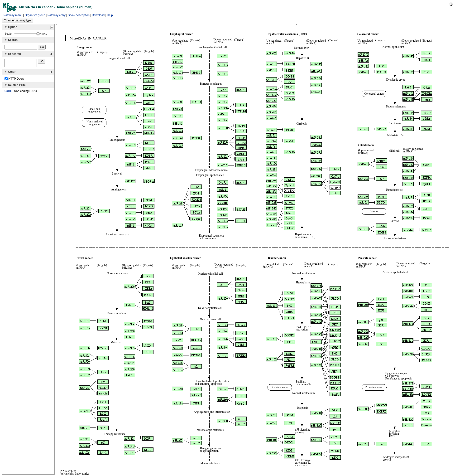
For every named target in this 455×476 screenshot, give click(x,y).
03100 (8, 92)
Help (110, 15)
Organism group (35, 15)
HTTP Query (14, 80)
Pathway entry (57, 15)
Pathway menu (13, 15)
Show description (79, 15)
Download (98, 15)
